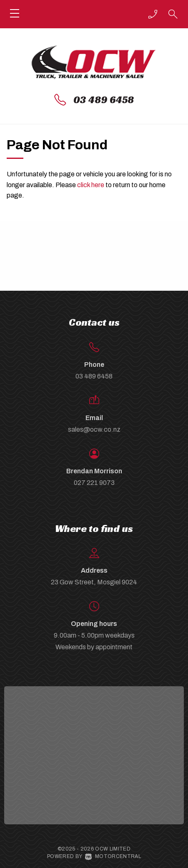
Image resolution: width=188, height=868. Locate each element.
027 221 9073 (94, 483)
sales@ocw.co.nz (94, 429)
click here (91, 185)
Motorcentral (113, 856)
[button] (153, 14)
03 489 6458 (104, 100)
